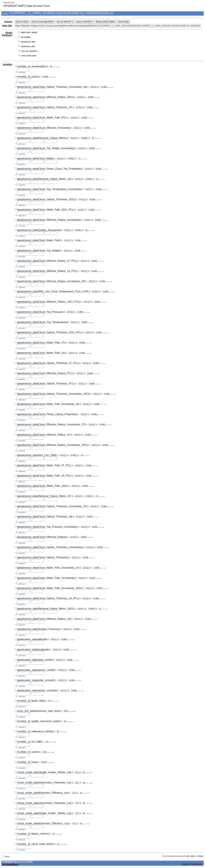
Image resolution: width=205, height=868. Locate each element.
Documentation (10, 864)
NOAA (201, 856)
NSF (188, 856)
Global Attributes (7, 34)
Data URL (7, 26)
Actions (8, 22)
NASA (192, 856)
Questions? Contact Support (192, 864)
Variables (8, 64)
